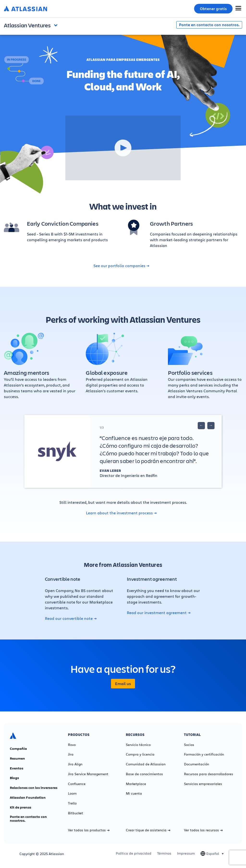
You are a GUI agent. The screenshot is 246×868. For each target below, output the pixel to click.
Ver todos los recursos (203, 830)
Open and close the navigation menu (57, 25)
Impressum (186, 853)
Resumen (17, 758)
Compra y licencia (140, 754)
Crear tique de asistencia (148, 830)
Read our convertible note (71, 618)
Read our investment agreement (159, 613)
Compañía (18, 749)
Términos (164, 853)
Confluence (77, 784)
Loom (72, 793)
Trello (72, 803)
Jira (71, 754)
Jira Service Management (88, 774)
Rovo (72, 745)
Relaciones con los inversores (34, 788)
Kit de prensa (21, 807)
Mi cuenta (134, 793)
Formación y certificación (204, 754)
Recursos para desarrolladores (209, 774)
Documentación (197, 764)
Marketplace (136, 784)
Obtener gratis (213, 9)
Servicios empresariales (203, 784)
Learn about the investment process (121, 513)
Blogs (14, 778)
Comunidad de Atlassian (146, 764)
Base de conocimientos (144, 774)
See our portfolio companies (121, 266)
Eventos (17, 768)
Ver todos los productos (89, 830)
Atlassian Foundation (28, 798)
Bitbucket (76, 813)
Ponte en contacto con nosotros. (209, 25)
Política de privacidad (134, 853)
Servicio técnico (138, 745)
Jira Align (75, 764)
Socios (189, 745)
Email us (123, 684)
